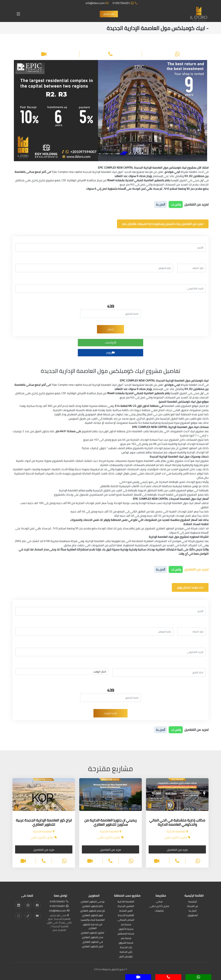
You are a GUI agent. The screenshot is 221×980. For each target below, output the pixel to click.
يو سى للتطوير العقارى (92, 902)
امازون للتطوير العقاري (92, 933)
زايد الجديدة (126, 948)
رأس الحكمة (126, 952)
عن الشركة (193, 906)
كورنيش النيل (126, 957)
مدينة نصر (126, 938)
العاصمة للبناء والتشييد (93, 920)
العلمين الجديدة (126, 906)
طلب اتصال (109, 14)
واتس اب (176, 204)
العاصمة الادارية (126, 902)
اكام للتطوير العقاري (92, 906)
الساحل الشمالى (126, 920)
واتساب (111, 342)
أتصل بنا (161, 204)
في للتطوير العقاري (93, 942)
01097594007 (125, 3)
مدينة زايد (126, 925)
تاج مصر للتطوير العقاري (92, 911)
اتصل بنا (193, 911)
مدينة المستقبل (126, 934)
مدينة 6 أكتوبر (126, 929)
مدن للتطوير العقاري (92, 938)
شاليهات (159, 911)
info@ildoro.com (97, 3)
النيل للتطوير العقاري (93, 947)
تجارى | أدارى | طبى (159, 906)
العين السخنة (126, 911)
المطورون (193, 916)
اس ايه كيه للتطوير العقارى (92, 927)
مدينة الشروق (126, 943)
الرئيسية (193, 902)
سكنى (159, 902)
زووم (110, 352)
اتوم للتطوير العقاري (92, 916)
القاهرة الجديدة (126, 916)
